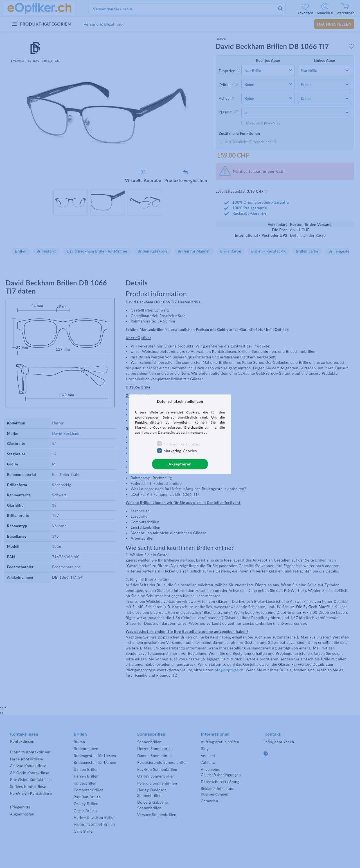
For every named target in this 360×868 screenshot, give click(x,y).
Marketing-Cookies (180, 451)
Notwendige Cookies (182, 444)
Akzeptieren (180, 464)
